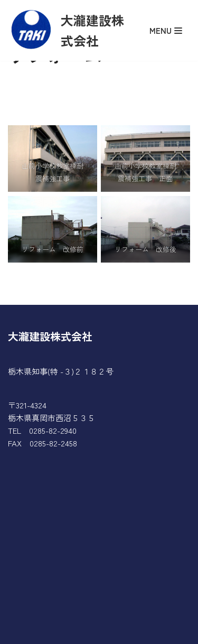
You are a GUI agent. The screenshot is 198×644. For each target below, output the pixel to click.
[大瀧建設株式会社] (69, 30)
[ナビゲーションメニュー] (168, 30)
